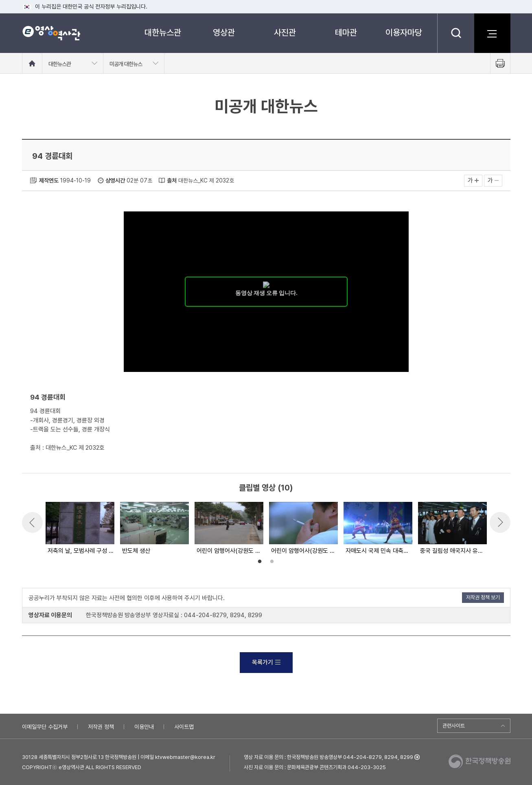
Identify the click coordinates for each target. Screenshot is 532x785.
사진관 (285, 32)
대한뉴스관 (163, 32)
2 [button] (272, 562)
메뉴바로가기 (0, 0)
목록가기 (266, 662)
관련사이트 (454, 726)
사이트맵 (184, 727)
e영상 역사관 (51, 33)
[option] (80, 529)
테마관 (346, 32)
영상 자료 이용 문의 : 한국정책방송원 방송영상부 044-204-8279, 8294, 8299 (328, 757)
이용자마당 (404, 32)
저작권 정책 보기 (483, 597)
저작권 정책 (101, 727)
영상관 (224, 32)
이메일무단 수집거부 (45, 727)
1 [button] (260, 562)
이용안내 (144, 727)
